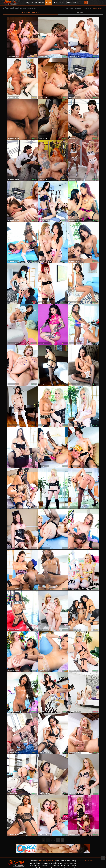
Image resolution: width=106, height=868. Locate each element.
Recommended (97, 8)
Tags (49, 3)
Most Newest (69, 8)
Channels (39, 3)
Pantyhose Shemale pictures (86, 861)
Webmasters (82, 864)
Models (57, 3)
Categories (28, 3)
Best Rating (78, 8)
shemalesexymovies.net (47, 861)
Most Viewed (87, 8)
